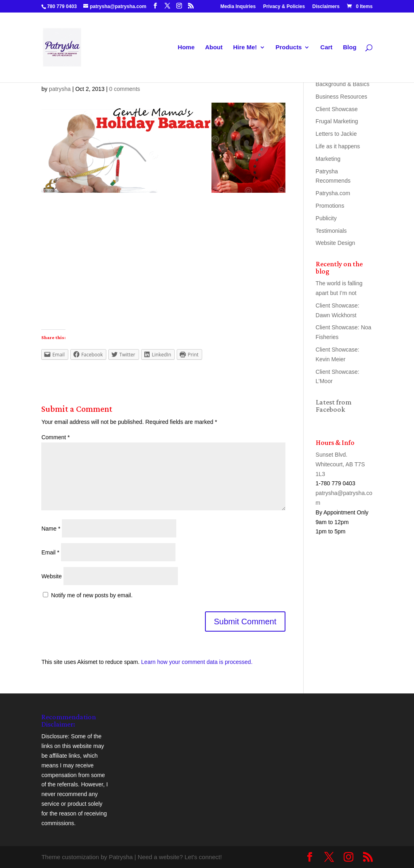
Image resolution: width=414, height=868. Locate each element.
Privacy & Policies (284, 7)
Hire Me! (245, 47)
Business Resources (342, 97)
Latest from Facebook (334, 406)
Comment (55, 437)
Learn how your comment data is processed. (197, 662)
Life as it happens (338, 146)
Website (51, 576)
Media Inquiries (238, 7)
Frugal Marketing (337, 121)
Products (288, 47)
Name (51, 529)
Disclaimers (326, 7)
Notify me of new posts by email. (92, 595)
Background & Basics (343, 84)
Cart (326, 47)
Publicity (326, 218)
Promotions (330, 206)
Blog (350, 47)
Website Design (336, 243)
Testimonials (331, 231)
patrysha (60, 89)
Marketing (328, 159)
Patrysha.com (333, 193)
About (214, 47)
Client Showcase (337, 109)
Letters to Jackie (336, 134)
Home (186, 47)
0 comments (125, 89)
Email (50, 552)
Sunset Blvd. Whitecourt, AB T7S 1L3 (340, 464)
